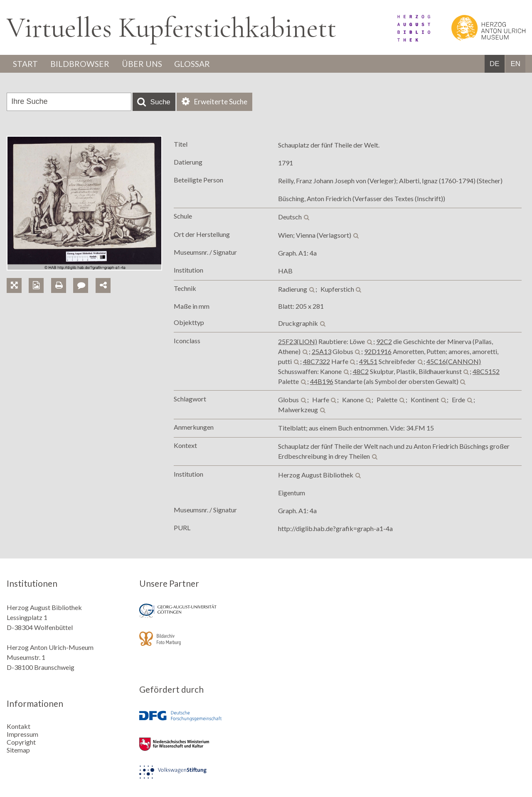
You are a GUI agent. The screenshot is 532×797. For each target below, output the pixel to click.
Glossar (198, 64)
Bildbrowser (82, 64)
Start (26, 64)
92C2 (384, 342)
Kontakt (18, 726)
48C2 (361, 372)
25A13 (321, 352)
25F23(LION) (298, 342)
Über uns (146, 64)
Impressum (22, 734)
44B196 (322, 382)
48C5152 (486, 372)
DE (495, 64)
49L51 (368, 362)
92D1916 (378, 352)
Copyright (21, 742)
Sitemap (18, 749)
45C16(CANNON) (454, 362)
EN (515, 64)
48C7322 (316, 362)
